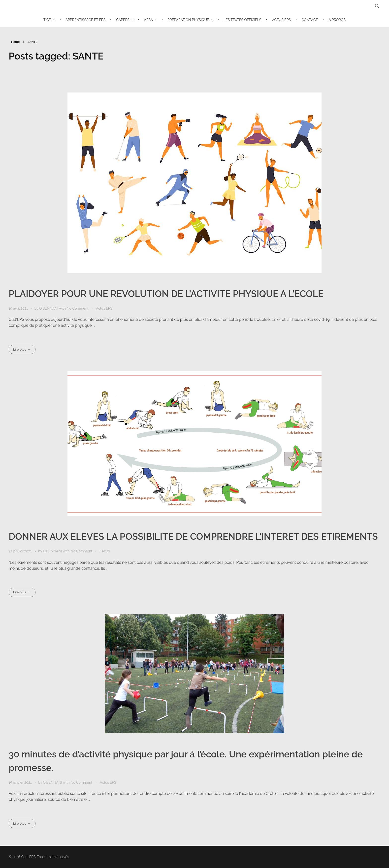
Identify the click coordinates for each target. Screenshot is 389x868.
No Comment (78, 308)
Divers (105, 551)
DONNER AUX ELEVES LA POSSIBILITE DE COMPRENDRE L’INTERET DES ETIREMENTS (193, 537)
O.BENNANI (49, 308)
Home (15, 42)
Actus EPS (104, 308)
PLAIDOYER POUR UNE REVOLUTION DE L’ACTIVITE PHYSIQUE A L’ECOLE (166, 294)
